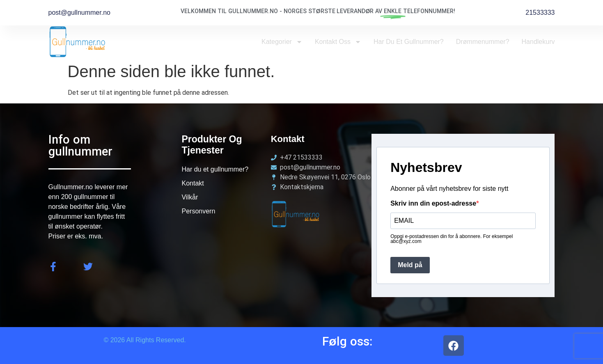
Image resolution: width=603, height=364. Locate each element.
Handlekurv (538, 42)
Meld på (410, 265)
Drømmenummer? (483, 42)
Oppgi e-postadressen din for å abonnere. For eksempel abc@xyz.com (452, 239)
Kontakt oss (338, 42)
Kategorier (282, 42)
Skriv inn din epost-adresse (433, 204)
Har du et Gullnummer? (409, 42)
